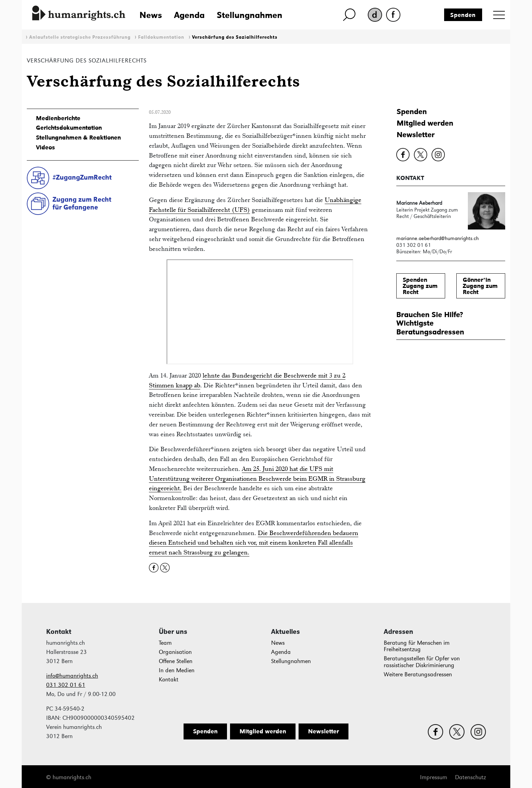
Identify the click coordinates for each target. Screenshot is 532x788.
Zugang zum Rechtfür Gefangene (82, 203)
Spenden (463, 15)
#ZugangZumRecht (82, 177)
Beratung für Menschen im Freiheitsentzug (417, 646)
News (151, 15)
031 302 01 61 (66, 685)
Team (165, 643)
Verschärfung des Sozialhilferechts (235, 37)
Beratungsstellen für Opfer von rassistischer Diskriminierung (422, 662)
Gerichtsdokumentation (69, 128)
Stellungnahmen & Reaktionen (78, 138)
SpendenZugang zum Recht (420, 286)
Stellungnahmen (250, 15)
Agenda (189, 15)
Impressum (434, 777)
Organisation (175, 652)
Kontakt (169, 680)
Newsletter (416, 135)
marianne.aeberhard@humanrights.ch (438, 238)
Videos (45, 147)
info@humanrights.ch (72, 676)
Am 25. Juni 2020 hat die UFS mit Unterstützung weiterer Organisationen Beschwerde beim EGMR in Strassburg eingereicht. (257, 479)
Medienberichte (58, 118)
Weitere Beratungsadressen (418, 674)
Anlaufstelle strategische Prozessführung (80, 37)
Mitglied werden (425, 123)
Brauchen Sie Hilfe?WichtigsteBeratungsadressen (430, 323)
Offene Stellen (176, 661)
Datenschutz (470, 777)
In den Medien (177, 670)
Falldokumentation (161, 37)
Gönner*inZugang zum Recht (480, 286)
